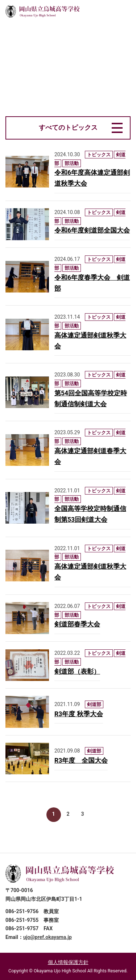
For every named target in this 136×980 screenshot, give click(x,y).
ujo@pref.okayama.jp (48, 937)
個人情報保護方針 (68, 962)
